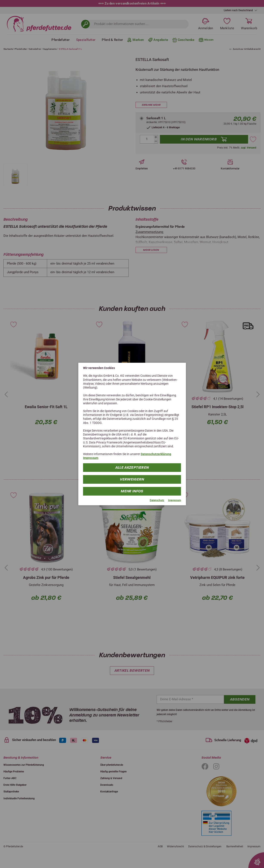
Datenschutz (157, 500)
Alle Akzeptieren (132, 467)
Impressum (91, 458)
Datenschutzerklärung (156, 454)
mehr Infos (132, 491)
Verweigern (132, 479)
